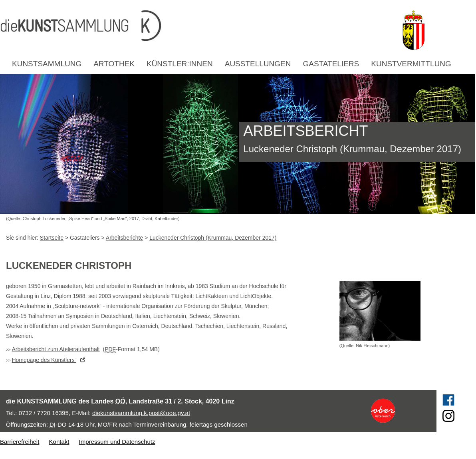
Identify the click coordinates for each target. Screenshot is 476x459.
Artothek (114, 64)
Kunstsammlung (47, 64)
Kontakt (59, 442)
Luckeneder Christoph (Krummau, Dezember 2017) (213, 238)
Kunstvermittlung (411, 64)
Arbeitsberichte (124, 238)
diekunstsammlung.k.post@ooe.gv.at (141, 413)
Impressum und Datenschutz (117, 442)
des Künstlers (50, 360)
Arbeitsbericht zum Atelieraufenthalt (56, 349)
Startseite (52, 238)
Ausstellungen (258, 64)
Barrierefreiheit (20, 442)
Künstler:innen (180, 64)
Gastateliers (331, 64)
